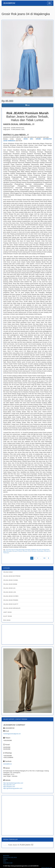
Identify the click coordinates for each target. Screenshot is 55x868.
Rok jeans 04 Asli (27, 551)
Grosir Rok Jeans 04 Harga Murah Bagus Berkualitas (18, 550)
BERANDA (6, 856)
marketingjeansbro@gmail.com (12, 734)
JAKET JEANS (7, 612)
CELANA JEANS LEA (9, 588)
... (41, 558)
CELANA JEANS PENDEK (11, 600)
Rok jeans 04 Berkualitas (38, 551)
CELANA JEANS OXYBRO (11, 596)
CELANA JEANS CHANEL (11, 580)
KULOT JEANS (8, 616)
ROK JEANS (7, 620)
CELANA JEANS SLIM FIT (11, 604)
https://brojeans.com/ (9, 787)
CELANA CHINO (8, 572)
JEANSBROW (9, 3)
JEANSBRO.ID (7, 764)
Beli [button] (27, 105)
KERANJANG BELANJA (10, 857)
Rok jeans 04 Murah (17, 551)
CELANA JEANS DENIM (10, 584)
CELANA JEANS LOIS (10, 592)
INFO (5, 861)
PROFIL (5, 859)
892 (44, 558)
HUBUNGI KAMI (8, 863)
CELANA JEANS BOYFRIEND (12, 576)
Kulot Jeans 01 (14, 845)
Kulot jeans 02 (27, 845)
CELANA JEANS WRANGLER (12, 608)
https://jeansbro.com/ (9, 785)
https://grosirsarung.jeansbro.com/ (13, 788)
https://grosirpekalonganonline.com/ (13, 783)
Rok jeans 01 (6, 845)
